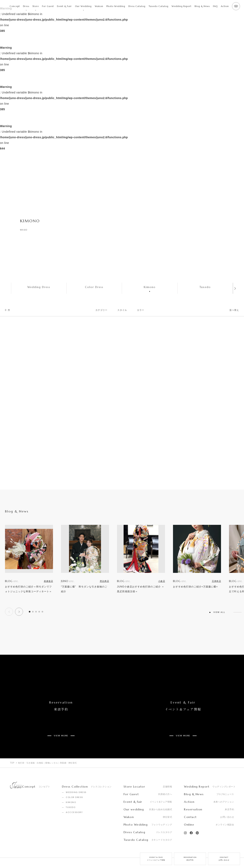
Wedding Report (181, 6)
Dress (26, 6)
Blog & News (202, 6)
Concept (15, 6)
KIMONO (71, 788)
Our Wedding (83, 6)
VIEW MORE (61, 724)
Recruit (35, 856)
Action (225, 6)
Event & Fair (64, 6)
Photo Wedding (116, 6)
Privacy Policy (57, 856)
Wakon (99, 6)
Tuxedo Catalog (158, 6)
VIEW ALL (219, 612)
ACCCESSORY (74, 798)
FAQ (215, 6)
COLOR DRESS (74, 783)
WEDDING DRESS (76, 778)
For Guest (48, 6)
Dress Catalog (137, 6)
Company (16, 856)
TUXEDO (71, 793)
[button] (19, 612)
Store (36, 6)
